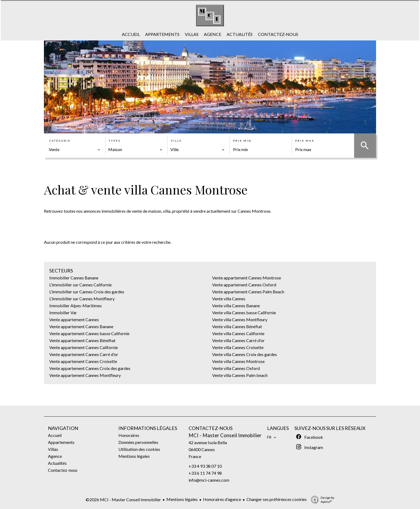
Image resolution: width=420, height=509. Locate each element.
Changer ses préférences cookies (277, 499)
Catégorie (60, 141)
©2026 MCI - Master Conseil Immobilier (123, 499)
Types (115, 141)
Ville (176, 141)
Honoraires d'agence (222, 499)
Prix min (242, 141)
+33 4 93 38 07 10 (205, 466)
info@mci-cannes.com (209, 480)
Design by (321, 500)
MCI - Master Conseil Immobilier (225, 435)
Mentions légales (182, 499)
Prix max (305, 141)
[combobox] (75, 149)
